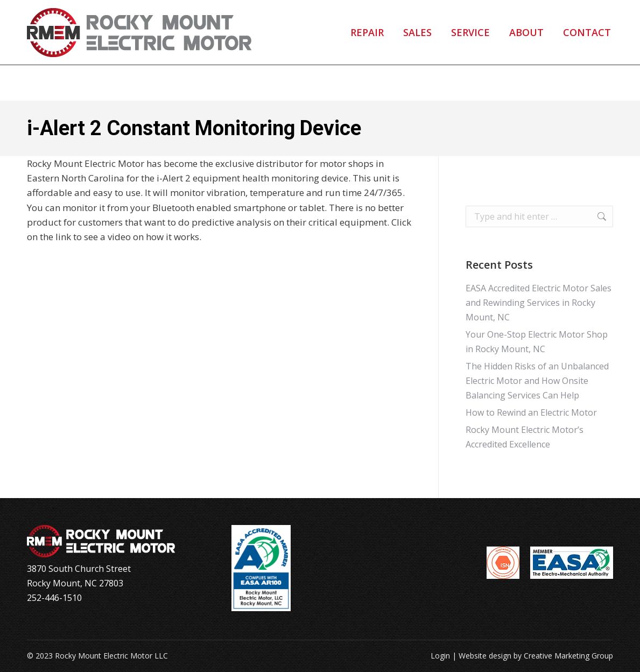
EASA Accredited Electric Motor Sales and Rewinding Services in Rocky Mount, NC (539, 303)
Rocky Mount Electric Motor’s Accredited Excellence (525, 437)
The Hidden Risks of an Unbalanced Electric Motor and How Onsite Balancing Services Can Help (537, 381)
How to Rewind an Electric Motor (531, 412)
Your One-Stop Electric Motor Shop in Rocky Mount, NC (537, 342)
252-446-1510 (76, 18)
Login (440, 656)
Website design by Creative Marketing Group (536, 656)
